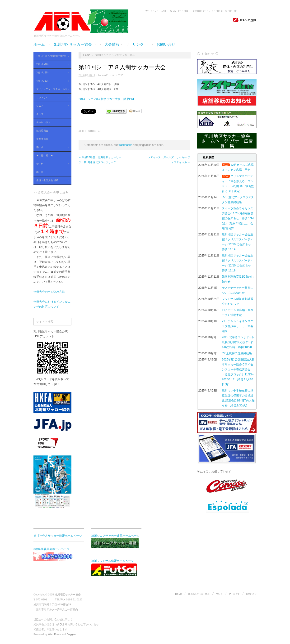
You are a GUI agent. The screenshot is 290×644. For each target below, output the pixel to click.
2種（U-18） (51, 65)
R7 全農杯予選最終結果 (237, 353)
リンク (140, 45)
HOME (178, 594)
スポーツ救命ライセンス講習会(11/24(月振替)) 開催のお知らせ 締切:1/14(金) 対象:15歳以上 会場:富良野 (238, 218)
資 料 (51, 164)
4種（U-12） (51, 81)
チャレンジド (43, 122)
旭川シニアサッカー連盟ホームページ (115, 541)
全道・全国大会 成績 (51, 181)
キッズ (40, 114)
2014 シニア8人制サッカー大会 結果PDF (107, 99)
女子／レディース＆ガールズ (51, 89)
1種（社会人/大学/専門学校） (51, 56)
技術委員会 (42, 131)
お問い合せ (166, 45)
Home (87, 55)
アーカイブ (234, 594)
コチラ (58, 624)
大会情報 (114, 45)
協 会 (51, 147)
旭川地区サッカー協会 (75, 45)
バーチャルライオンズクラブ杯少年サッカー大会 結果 (238, 326)
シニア (51, 106)
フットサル (51, 98)
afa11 (106, 75)
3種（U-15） (51, 73)
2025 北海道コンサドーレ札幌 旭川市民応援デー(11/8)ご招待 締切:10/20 (238, 342)
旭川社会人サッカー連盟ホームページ (58, 536)
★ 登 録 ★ (45, 155)
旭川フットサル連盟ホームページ (114, 568)
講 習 (40, 172)
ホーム (39, 45)
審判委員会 (42, 139)
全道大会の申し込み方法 (49, 292)
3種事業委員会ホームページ (57, 554)
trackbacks (125, 145)
